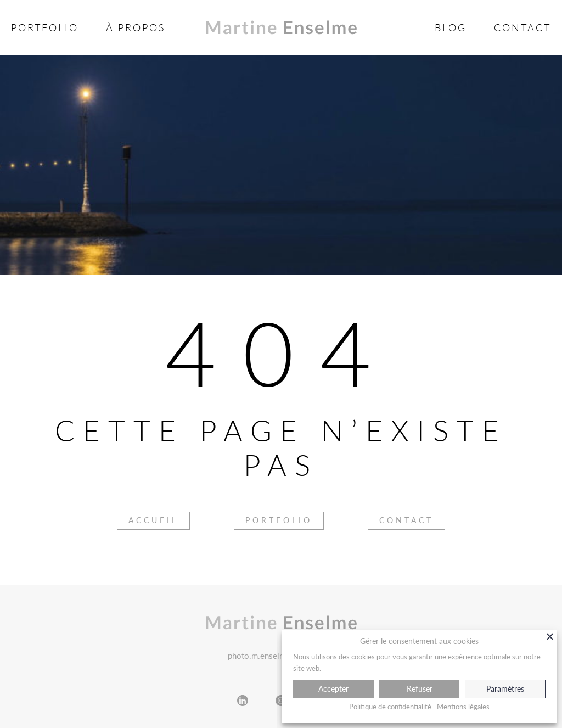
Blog (451, 27)
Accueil (153, 520)
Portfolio (45, 27)
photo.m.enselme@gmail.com (281, 656)
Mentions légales (463, 707)
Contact (522, 27)
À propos (136, 27)
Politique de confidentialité (390, 707)
